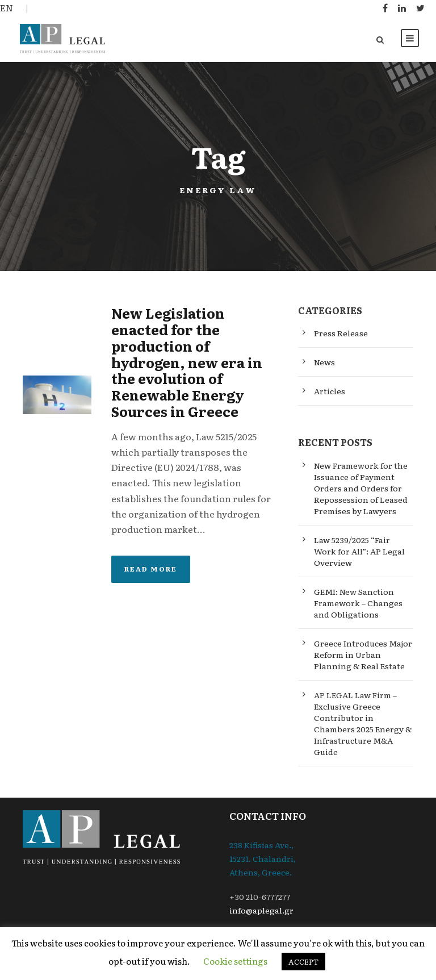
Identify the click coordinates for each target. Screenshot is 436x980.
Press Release (341, 333)
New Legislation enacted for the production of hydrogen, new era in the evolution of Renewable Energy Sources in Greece (187, 362)
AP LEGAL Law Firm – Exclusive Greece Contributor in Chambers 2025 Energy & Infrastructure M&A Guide (363, 723)
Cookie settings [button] (235, 961)
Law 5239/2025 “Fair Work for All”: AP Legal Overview (359, 551)
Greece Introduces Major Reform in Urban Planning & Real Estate (363, 654)
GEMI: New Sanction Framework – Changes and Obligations (358, 603)
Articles (330, 391)
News (324, 362)
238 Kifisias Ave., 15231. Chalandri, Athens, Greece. (263, 858)
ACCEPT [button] (303, 962)
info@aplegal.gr (261, 910)
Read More (151, 569)
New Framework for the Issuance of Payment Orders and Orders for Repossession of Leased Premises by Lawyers (361, 488)
